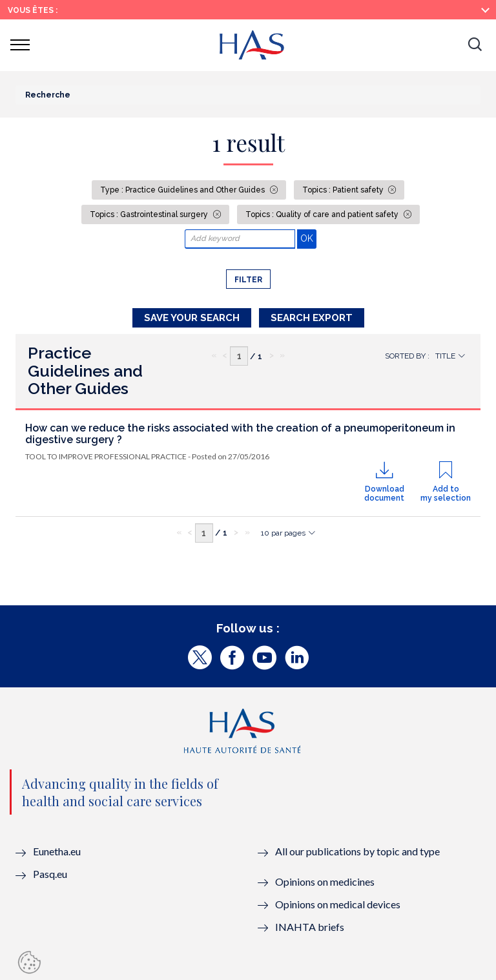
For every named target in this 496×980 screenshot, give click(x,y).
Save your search (192, 318)
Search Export (312, 318)
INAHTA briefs (310, 927)
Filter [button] (248, 280)
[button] (475, 45)
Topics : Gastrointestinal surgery (150, 214)
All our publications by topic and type (357, 851)
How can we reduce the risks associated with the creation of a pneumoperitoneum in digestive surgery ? (240, 434)
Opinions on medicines (325, 881)
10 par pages (283, 533)
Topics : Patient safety (344, 190)
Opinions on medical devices (338, 904)
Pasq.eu (50, 874)
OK (308, 238)
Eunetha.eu (57, 851)
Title (445, 356)
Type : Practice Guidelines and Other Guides (183, 190)
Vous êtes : (33, 10)
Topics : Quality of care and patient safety (323, 214)
